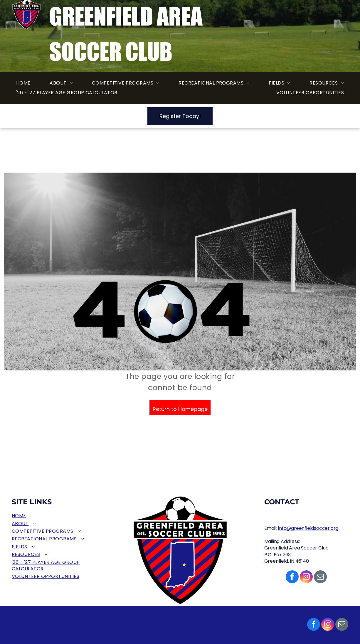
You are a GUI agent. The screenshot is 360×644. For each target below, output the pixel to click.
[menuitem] (23, 83)
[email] (342, 625)
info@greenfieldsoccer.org (308, 528)
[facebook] (314, 625)
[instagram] (328, 625)
